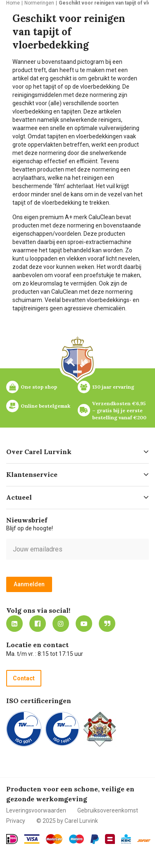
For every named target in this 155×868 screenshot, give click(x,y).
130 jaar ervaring (113, 387)
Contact (24, 678)
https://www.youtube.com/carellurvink (84, 624)
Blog (107, 624)
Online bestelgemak (45, 406)
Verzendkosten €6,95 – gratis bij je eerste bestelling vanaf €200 (120, 410)
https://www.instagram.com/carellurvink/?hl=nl (61, 624)
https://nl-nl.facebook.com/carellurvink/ (38, 624)
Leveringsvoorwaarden (36, 810)
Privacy (16, 821)
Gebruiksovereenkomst (108, 810)
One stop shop (39, 387)
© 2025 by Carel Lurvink (67, 821)
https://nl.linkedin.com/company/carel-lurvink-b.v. (14, 624)
